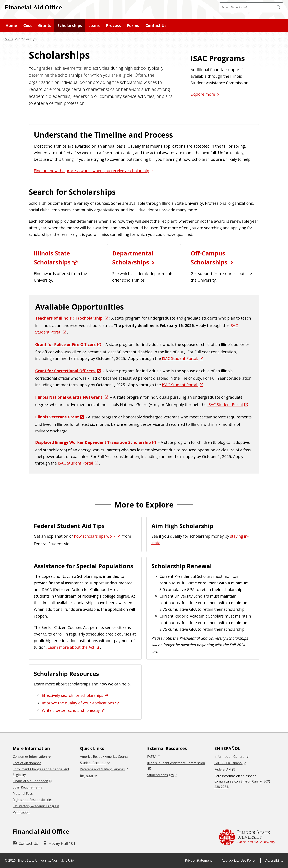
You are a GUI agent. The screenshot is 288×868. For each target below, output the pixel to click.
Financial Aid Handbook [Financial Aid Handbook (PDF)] (30, 781)
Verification (21, 812)
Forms (133, 25)
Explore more (203, 94)
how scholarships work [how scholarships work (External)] (95, 536)
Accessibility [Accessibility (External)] (274, 860)
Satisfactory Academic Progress (36, 806)
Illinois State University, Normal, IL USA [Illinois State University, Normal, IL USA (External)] (45, 860)
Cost (27, 25)
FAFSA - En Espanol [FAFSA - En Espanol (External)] (228, 763)
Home (11, 25)
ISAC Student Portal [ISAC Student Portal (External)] (225, 405)
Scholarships (70, 25)
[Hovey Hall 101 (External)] (59, 843)
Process (113, 25)
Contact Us (156, 25)
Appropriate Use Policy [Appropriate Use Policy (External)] (238, 860)
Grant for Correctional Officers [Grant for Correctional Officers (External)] (65, 371)
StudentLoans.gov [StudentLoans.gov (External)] (160, 775)
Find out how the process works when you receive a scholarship (91, 171)
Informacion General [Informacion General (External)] (230, 757)
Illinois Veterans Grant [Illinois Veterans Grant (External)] (57, 417)
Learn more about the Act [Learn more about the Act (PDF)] (71, 647)
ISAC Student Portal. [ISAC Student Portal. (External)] (180, 358)
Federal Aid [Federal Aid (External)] (223, 769)
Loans (94, 25)
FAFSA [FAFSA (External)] (152, 757)
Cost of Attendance (27, 763)
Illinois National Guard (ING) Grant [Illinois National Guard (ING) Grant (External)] (69, 397)
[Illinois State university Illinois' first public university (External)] (247, 837)
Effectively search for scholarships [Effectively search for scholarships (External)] (72, 695)
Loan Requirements (27, 787)
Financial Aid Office (33, 7)
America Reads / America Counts (104, 757)
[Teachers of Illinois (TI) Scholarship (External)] (72, 318)
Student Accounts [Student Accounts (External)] (93, 763)
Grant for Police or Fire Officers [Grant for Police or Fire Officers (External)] (65, 344)
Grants (45, 25)
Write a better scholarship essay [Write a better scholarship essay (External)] (71, 710)
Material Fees (23, 794)
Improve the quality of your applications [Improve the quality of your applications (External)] (78, 703)
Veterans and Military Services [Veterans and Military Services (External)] (102, 769)
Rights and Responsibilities (33, 800)
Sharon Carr (250, 781)
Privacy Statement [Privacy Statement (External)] (198, 860)
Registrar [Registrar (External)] (87, 776)
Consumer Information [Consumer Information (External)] (30, 757)
